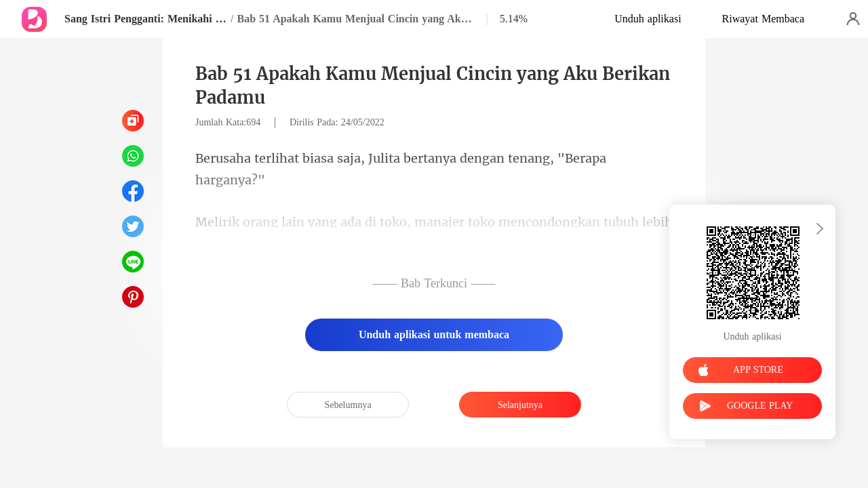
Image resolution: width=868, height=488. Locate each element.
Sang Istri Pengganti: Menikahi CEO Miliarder (146, 19)
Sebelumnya (348, 405)
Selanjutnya (520, 405)
